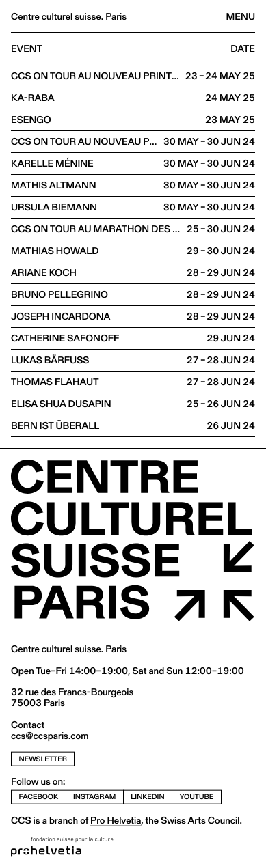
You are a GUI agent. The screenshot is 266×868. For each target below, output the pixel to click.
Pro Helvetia (116, 820)
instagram (94, 797)
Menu (241, 16)
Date (243, 49)
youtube (197, 797)
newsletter (43, 758)
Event (27, 49)
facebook (39, 797)
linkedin (147, 797)
